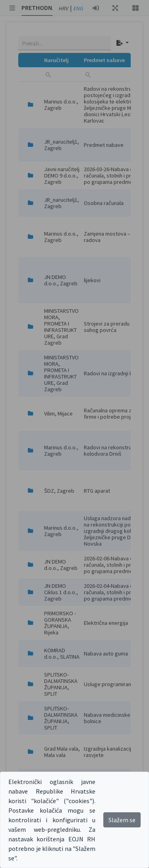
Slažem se (122, 820)
